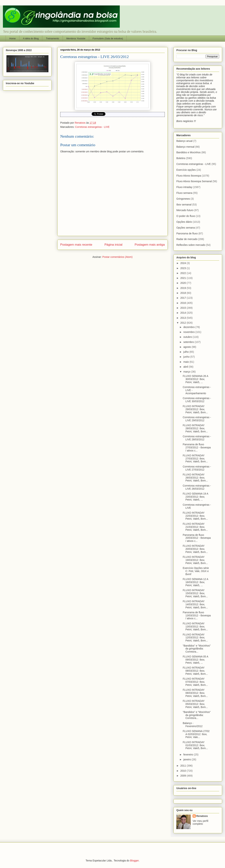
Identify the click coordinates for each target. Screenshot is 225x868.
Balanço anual (184, 141)
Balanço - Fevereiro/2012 (193, 725)
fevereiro (189, 755)
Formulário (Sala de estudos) (108, 38)
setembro (189, 342)
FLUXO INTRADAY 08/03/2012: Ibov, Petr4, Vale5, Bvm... (195, 671)
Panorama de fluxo (187, 233)
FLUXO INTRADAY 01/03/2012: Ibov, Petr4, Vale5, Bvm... (195, 745)
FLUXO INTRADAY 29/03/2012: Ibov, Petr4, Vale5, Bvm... (195, 409)
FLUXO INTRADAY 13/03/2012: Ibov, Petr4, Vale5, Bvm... (195, 627)
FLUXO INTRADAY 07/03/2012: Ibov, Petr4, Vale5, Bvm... (195, 682)
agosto (187, 347)
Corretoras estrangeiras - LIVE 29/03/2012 (197, 419)
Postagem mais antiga (150, 245)
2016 (184, 303)
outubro (188, 337)
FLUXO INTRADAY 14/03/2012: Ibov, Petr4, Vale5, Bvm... (195, 604)
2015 (184, 308)
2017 (184, 298)
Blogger (134, 861)
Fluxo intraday (184, 187)
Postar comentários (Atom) (117, 257)
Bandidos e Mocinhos (189, 152)
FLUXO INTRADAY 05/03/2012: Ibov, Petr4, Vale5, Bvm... (195, 704)
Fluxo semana (184, 193)
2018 (184, 293)
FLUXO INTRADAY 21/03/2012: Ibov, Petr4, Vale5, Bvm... (195, 527)
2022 (184, 273)
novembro (189, 332)
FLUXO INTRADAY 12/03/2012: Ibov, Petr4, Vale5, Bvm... (195, 638)
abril (186, 367)
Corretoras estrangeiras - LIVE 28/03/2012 (197, 438)
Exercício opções (186, 170)
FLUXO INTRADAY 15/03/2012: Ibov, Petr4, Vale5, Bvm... (195, 593)
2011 (184, 766)
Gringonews (183, 199)
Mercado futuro (185, 210)
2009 (184, 776)
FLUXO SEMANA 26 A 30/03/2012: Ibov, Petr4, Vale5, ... (195, 379)
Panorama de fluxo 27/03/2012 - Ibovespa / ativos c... (197, 447)
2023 (184, 268)
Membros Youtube (76, 38)
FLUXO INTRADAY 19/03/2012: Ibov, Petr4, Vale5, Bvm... (195, 560)
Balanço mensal (185, 147)
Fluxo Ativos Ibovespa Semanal (194, 181)
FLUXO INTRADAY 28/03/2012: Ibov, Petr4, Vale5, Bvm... (195, 428)
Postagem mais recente (76, 245)
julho (186, 352)
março (187, 372)
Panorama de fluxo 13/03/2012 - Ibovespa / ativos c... (197, 615)
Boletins (181, 158)
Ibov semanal (184, 205)
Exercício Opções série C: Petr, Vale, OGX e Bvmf (196, 571)
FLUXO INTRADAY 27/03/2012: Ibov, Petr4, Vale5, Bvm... (195, 459)
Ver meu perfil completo (201, 822)
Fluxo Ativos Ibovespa (189, 176)
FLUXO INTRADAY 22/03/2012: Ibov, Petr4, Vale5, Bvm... (195, 516)
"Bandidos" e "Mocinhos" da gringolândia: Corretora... (197, 649)
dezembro (189, 327)
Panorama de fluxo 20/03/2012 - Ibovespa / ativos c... (197, 538)
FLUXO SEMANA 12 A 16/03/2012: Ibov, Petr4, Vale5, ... (195, 582)
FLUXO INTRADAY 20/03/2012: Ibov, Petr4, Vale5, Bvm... (195, 549)
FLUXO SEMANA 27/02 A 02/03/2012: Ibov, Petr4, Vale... (196, 734)
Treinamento (53, 38)
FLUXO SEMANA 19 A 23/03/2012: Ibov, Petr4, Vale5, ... (195, 497)
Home (13, 38)
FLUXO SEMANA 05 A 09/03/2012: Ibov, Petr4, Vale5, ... (195, 660)
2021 (184, 278)
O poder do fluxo (186, 216)
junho (187, 357)
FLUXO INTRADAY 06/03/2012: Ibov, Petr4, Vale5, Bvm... (195, 693)
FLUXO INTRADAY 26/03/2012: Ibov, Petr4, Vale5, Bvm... (195, 478)
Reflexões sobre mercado (191, 245)
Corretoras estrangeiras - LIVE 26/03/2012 (197, 487)
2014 (184, 313)
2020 (184, 283)
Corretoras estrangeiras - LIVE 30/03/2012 (197, 400)
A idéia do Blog (31, 38)
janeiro (187, 759)
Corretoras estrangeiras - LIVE (92, 127)
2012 (184, 323)
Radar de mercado (187, 239)
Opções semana (186, 228)
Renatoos (202, 816)
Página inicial (113, 245)
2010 (184, 771)
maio (186, 362)
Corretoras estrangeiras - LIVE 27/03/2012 (197, 468)
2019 (184, 288)
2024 (184, 263)
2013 (184, 318)
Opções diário (184, 222)
